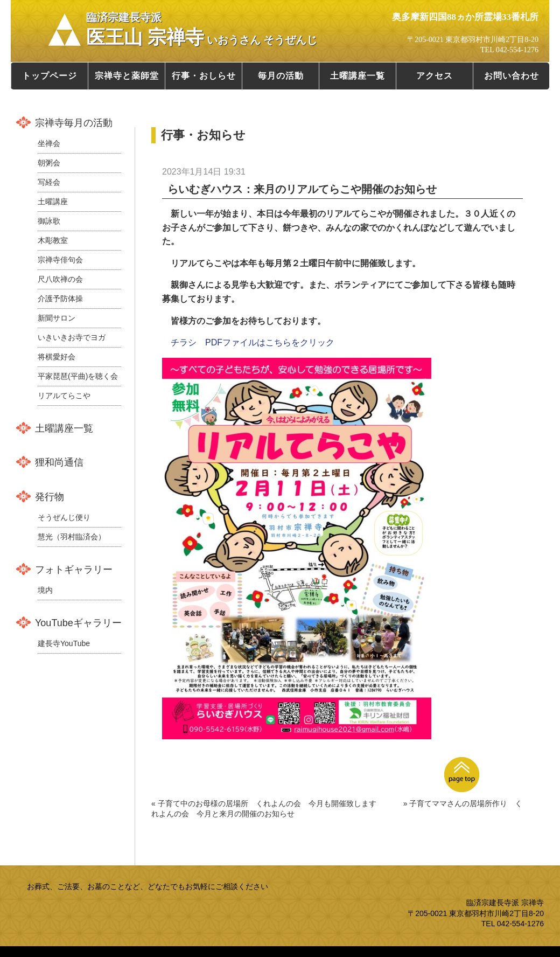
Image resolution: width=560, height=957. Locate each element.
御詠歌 (49, 221)
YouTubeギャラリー (78, 623)
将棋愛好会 (57, 357)
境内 (45, 590)
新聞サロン (57, 318)
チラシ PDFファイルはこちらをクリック (253, 342)
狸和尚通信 (59, 462)
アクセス (435, 76)
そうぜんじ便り (64, 517)
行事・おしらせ (204, 76)
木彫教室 (53, 240)
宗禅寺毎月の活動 (74, 123)
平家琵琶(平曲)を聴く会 (78, 376)
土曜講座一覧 (358, 76)
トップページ (50, 76)
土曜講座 (53, 202)
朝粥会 (49, 163)
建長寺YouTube (64, 643)
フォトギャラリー (74, 570)
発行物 (50, 497)
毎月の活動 (281, 76)
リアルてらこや (64, 396)
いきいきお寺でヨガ (72, 337)
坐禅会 (49, 143)
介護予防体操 (60, 299)
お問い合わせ (512, 76)
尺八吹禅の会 (60, 279)
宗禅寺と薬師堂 (127, 76)
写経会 (49, 182)
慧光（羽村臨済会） (72, 537)
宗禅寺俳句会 (60, 260)
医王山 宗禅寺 (202, 30)
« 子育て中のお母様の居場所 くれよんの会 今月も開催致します (264, 803)
